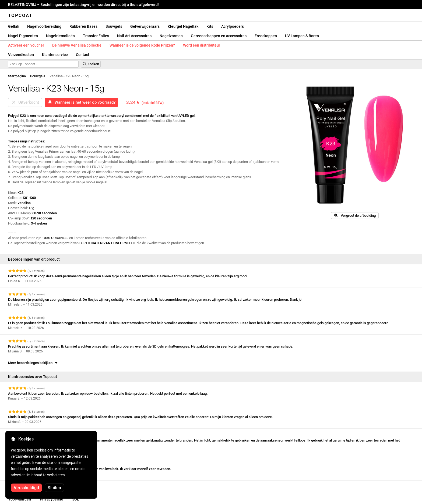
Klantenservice (55, 55)
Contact (83, 55)
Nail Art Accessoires (134, 36)
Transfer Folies (96, 36)
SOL (76, 499)
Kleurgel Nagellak (183, 26)
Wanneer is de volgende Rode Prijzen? (142, 45)
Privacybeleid (52, 499)
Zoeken (91, 64)
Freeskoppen (266, 36)
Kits (210, 26)
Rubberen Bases (83, 26)
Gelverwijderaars (145, 26)
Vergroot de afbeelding (355, 216)
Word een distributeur (202, 45)
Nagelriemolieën (60, 36)
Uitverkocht (25, 102)
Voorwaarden (20, 499)
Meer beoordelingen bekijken (33, 363)
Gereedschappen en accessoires (219, 36)
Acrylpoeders (233, 26)
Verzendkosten (21, 55)
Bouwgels (114, 26)
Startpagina (17, 76)
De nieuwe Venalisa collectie (77, 45)
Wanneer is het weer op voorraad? (81, 102)
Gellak (14, 26)
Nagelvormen (171, 36)
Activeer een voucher (26, 45)
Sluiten (54, 488)
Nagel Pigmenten (23, 36)
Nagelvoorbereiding (44, 26)
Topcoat (20, 15)
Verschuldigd (26, 488)
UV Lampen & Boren (302, 36)
